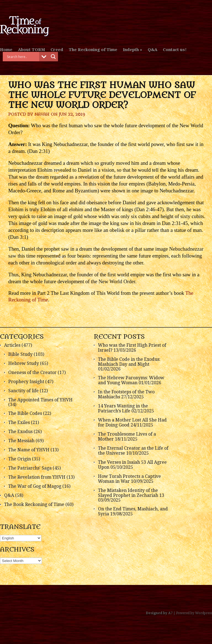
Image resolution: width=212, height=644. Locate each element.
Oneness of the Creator (32, 373)
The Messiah (21, 441)
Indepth (131, 50)
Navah (42, 114)
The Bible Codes (25, 413)
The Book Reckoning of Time (34, 504)
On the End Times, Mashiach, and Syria (133, 511)
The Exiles (19, 422)
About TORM (31, 50)
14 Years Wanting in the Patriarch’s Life (123, 408)
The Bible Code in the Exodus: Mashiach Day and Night (129, 362)
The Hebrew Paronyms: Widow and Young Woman (131, 380)
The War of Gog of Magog (35, 486)
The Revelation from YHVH (37, 477)
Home (6, 50)
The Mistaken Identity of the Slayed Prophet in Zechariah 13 (131, 493)
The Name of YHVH (29, 450)
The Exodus (20, 432)
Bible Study (20, 354)
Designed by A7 (159, 613)
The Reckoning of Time (93, 50)
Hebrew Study (24, 363)
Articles (12, 345)
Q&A (153, 50)
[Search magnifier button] (53, 57)
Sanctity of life (23, 391)
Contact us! (175, 50)
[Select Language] (21, 538)
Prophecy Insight (26, 382)
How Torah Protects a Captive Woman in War (129, 479)
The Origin (20, 459)
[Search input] (22, 57)
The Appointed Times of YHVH (40, 400)
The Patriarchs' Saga (30, 468)
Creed (57, 50)
